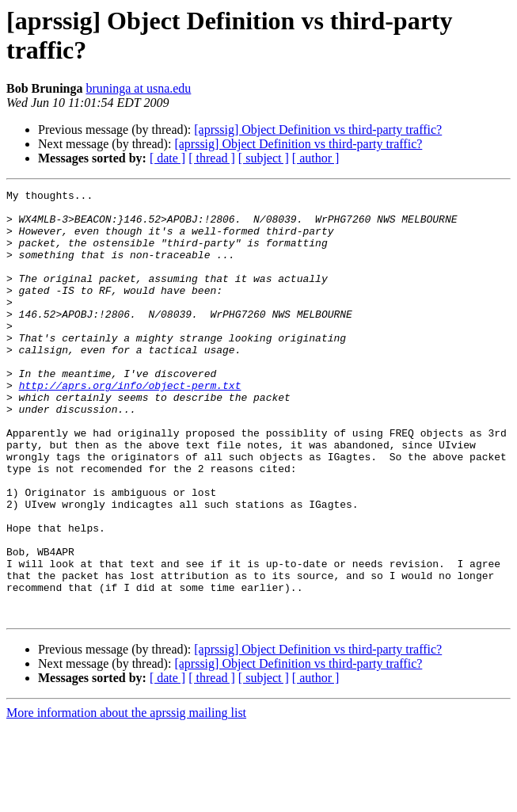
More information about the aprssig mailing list (126, 798)
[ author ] (316, 158)
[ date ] (167, 158)
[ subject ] (264, 158)
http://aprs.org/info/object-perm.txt (130, 425)
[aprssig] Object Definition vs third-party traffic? (318, 130)
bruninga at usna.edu (138, 88)
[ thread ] (212, 158)
